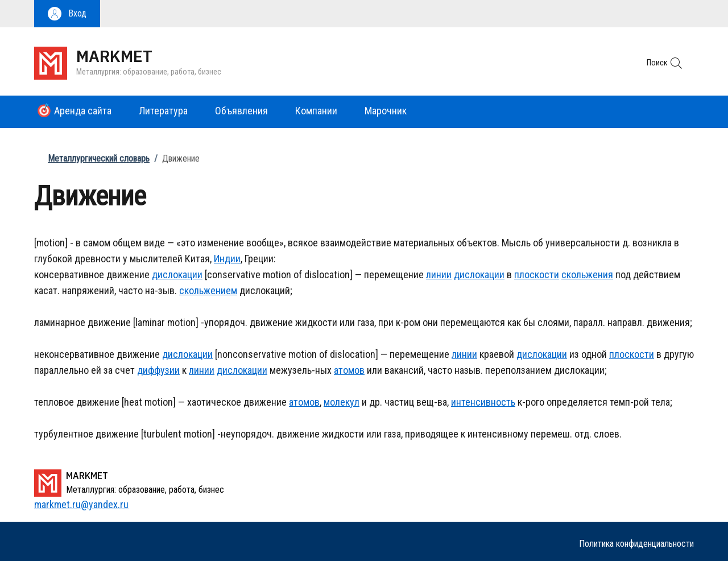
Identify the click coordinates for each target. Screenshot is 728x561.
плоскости (537, 275)
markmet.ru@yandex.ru (81, 504)
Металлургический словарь (99, 158)
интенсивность (483, 402)
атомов (349, 370)
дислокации (177, 275)
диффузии (158, 370)
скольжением (208, 290)
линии (439, 275)
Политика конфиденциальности (636, 544)
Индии (227, 259)
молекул (342, 402)
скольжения (587, 275)
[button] (67, 14)
